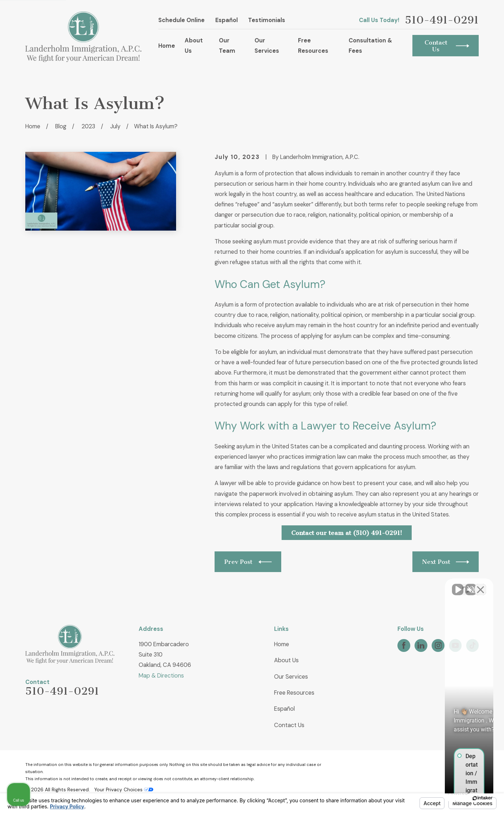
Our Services (291, 677)
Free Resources (294, 693)
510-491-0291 (442, 20)
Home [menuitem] (167, 46)
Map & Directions (161, 676)
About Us (286, 660)
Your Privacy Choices (124, 790)
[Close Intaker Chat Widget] (480, 585)
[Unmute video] (378, 585)
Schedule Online (181, 20)
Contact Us (289, 725)
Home (282, 644)
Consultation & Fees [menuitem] (370, 46)
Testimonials (267, 20)
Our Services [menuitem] (267, 46)
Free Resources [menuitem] (313, 46)
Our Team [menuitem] (227, 46)
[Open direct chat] (466, 585)
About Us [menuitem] (194, 46)
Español (227, 20)
